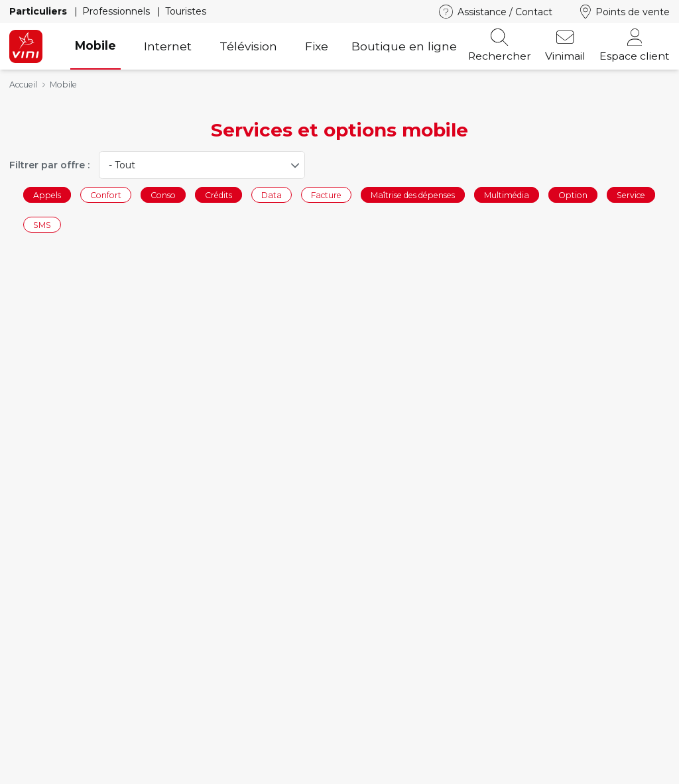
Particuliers (39, 11)
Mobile (95, 45)
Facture (326, 195)
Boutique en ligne (404, 46)
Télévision (248, 46)
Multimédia (507, 195)
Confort (106, 195)
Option (573, 195)
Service (631, 195)
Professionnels (117, 11)
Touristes (186, 11)
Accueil (23, 84)
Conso (163, 195)
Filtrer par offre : (49, 165)
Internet (168, 46)
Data (272, 195)
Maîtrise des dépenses (413, 195)
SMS (42, 225)
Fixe (317, 46)
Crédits (218, 195)
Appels (47, 195)
